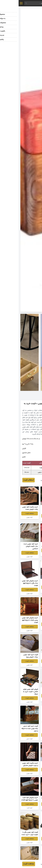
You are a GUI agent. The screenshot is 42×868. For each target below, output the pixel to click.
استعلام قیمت (10, 480)
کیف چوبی (31, 520)
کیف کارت (11, 808)
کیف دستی (11, 739)
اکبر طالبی (26, 480)
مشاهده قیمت (31, 516)
